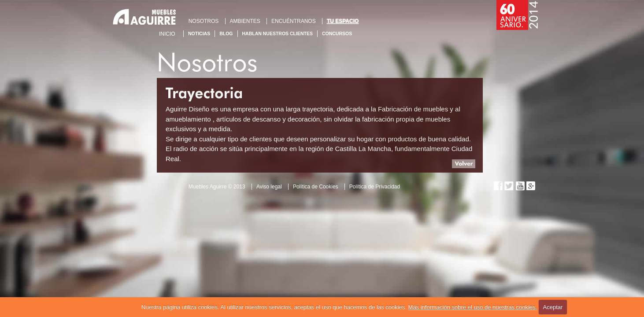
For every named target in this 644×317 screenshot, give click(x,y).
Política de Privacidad (375, 187)
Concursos (337, 33)
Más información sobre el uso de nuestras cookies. (473, 307)
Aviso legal (269, 187)
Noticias (199, 33)
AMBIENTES (245, 21)
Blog (226, 33)
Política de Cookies (316, 187)
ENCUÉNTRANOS (294, 21)
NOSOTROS (204, 21)
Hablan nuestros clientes (278, 33)
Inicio (167, 34)
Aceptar (553, 307)
